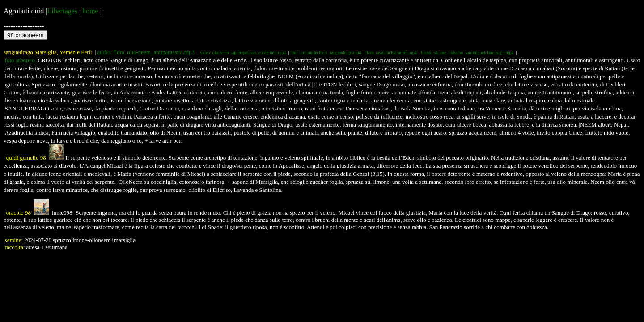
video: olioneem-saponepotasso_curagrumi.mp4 (243, 53)
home (90, 11)
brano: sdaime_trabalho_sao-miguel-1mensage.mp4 (467, 53)
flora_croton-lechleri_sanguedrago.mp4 (326, 53)
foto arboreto (20, 60)
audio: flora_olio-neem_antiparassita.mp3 (146, 52)
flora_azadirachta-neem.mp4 (391, 53)
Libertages (62, 11)
